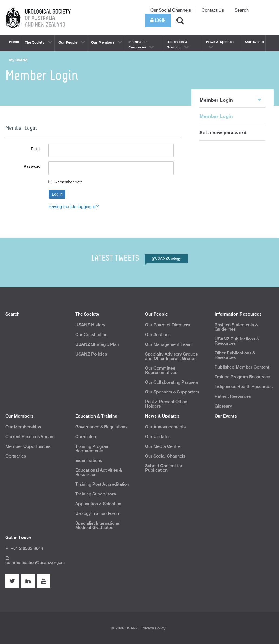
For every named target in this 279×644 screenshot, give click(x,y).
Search (242, 10)
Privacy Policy (153, 628)
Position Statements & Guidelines (236, 327)
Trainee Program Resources (242, 377)
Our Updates (158, 437)
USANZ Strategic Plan (97, 344)
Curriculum (86, 437)
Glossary (223, 406)
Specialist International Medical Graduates (98, 525)
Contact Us (213, 10)
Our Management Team (168, 344)
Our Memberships (23, 427)
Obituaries (16, 456)
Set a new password (223, 132)
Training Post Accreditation (102, 484)
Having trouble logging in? (73, 207)
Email (36, 149)
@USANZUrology (166, 258)
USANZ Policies (91, 354)
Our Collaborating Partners (172, 382)
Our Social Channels (171, 10)
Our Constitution (91, 335)
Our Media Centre (163, 446)
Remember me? (68, 182)
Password (32, 166)
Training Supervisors (96, 494)
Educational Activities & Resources (99, 472)
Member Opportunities (28, 446)
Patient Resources (233, 396)
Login (158, 20)
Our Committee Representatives (161, 370)
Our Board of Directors (168, 325)
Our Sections (158, 335)
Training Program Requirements (92, 448)
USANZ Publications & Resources (237, 341)
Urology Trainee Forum (98, 513)
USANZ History (90, 325)
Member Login (230, 100)
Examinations (89, 460)
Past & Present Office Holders (166, 404)
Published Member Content (242, 367)
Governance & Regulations (101, 427)
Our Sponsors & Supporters (172, 392)
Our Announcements (165, 427)
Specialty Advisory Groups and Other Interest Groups (171, 356)
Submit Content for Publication (164, 468)
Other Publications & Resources (235, 355)
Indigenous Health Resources (244, 387)
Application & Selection (98, 504)
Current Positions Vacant (30, 437)
